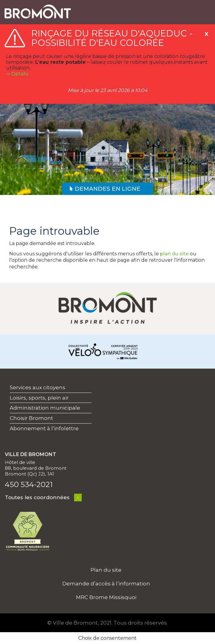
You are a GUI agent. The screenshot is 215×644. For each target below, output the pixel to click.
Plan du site (106, 570)
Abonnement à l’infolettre (44, 428)
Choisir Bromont (31, 418)
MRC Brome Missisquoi (106, 597)
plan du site (174, 254)
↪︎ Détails (17, 74)
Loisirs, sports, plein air (39, 398)
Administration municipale (45, 408)
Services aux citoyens (38, 387)
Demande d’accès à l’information (106, 584)
